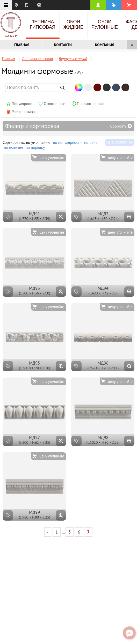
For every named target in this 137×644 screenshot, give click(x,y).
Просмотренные (91, 104)
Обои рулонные (105, 24)
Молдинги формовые (42, 71)
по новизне (13, 147)
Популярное (22, 104)
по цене (91, 142)
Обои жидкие (73, 24)
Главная (22, 45)
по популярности (67, 142)
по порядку (35, 147)
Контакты (63, 45)
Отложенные (55, 104)
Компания (105, 45)
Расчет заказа (23, 112)
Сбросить (118, 126)
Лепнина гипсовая (43, 24)
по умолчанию (38, 142)
